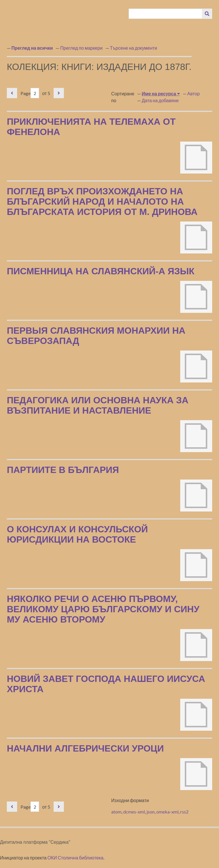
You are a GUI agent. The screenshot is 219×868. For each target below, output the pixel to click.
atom (116, 812)
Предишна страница (12, 93)
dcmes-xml (134, 812)
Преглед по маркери (81, 48)
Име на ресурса (159, 93)
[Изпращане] (207, 14)
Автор (194, 93)
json (151, 812)
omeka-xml (167, 812)
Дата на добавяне (160, 100)
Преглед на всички (32, 48)
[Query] (166, 14)
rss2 (184, 812)
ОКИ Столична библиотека (75, 858)
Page (30, 93)
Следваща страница (59, 93)
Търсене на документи (134, 48)
